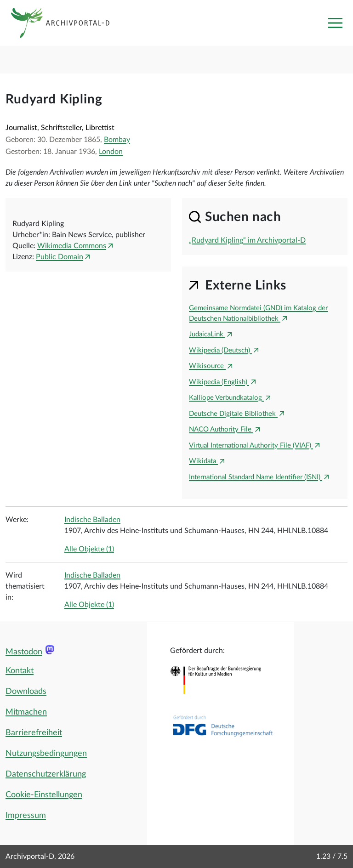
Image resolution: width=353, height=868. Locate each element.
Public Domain (60, 257)
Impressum (26, 816)
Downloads (26, 692)
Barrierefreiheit (34, 733)
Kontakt (20, 671)
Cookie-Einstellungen (44, 795)
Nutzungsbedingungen (46, 754)
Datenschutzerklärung (46, 774)
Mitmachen (26, 712)
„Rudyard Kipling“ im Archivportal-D (247, 240)
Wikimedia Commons (72, 246)
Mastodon (24, 652)
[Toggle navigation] (335, 23)
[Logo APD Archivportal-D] (67, 23)
